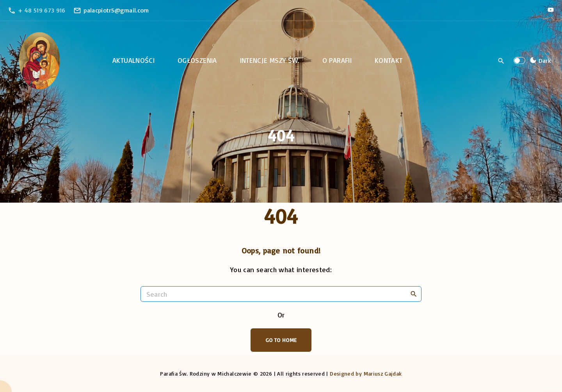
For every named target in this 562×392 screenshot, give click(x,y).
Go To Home (281, 340)
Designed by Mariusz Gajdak (366, 373)
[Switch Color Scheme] (539, 61)
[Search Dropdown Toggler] (501, 61)
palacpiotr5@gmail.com (116, 10)
